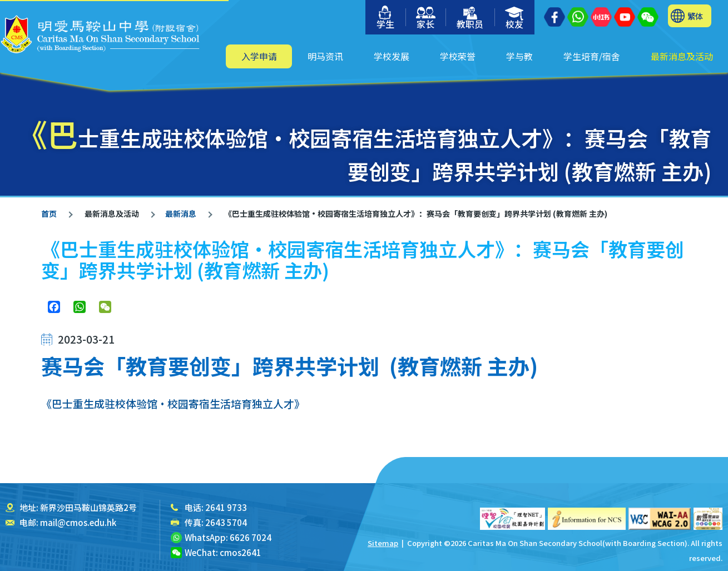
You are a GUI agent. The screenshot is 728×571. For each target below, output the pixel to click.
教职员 (470, 19)
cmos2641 (241, 552)
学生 (385, 18)
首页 (49, 213)
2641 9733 (226, 507)
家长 (426, 19)
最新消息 (181, 213)
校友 (515, 19)
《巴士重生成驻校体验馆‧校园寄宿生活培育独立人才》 (173, 403)
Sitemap (383, 543)
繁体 (695, 16)
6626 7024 (251, 537)
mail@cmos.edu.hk (78, 522)
